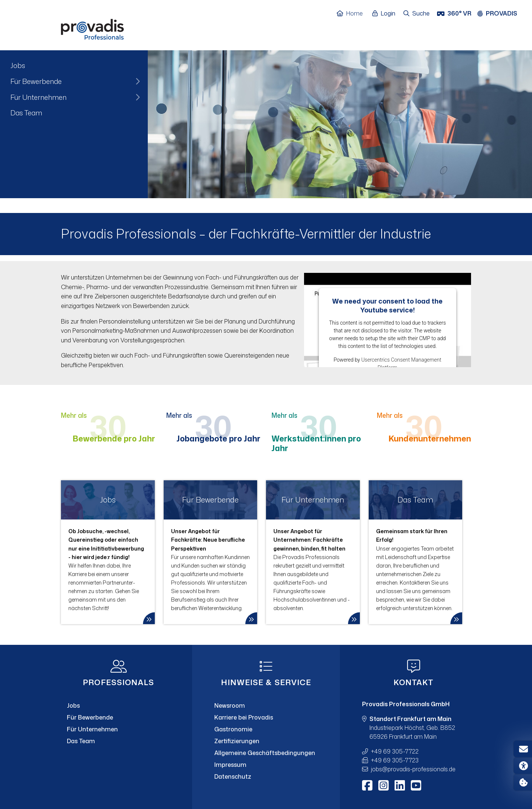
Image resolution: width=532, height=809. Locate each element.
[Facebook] (367, 785)
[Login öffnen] (386, 14)
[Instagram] (383, 785)
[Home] (353, 14)
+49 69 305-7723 (395, 760)
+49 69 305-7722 (395, 751)
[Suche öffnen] (417, 14)
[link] (108, 552)
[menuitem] (74, 66)
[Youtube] (416, 785)
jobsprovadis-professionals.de (413, 769)
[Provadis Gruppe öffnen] (501, 14)
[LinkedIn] (400, 785)
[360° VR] (455, 14)
